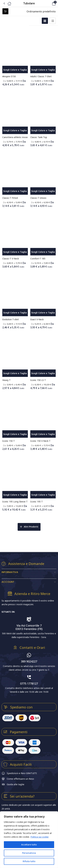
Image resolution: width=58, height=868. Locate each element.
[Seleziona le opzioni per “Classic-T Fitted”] (15, 191)
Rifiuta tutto (29, 861)
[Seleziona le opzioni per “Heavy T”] (15, 373)
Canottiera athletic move (15, 137)
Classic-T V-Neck (11, 259)
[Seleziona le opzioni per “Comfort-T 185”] (43, 252)
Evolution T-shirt (11, 319)
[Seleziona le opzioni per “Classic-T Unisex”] (43, 191)
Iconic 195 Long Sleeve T (15, 502)
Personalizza (29, 853)
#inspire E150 (9, 76)
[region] (29, 840)
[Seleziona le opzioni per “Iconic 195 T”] (43, 495)
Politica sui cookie (40, 837)
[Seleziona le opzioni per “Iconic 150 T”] (15, 434)
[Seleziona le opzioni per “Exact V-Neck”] (43, 312)
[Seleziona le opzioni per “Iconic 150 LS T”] (43, 373)
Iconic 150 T (9, 441)
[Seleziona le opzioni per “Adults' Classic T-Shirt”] (43, 69)
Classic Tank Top (39, 137)
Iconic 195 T (37, 502)
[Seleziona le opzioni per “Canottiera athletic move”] (15, 130)
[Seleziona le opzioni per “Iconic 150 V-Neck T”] (43, 434)
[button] (49, 3)
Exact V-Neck (37, 319)
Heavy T (6, 380)
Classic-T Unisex (38, 198)
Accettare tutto (29, 845)
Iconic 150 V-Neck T (40, 441)
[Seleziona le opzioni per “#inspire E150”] (15, 69)
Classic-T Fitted (10, 198)
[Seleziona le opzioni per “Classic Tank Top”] (43, 130)
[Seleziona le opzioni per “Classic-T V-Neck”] (15, 252)
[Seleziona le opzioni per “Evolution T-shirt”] (15, 312)
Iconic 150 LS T (38, 380)
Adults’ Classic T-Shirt (41, 76)
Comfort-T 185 (38, 259)
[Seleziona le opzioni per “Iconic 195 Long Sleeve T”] (15, 495)
